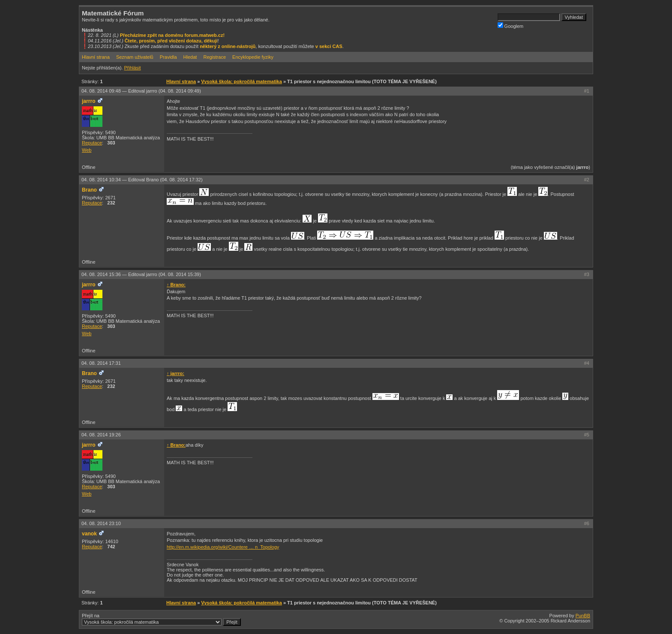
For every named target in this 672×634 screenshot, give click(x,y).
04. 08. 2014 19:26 (101, 435)
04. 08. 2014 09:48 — (141, 91)
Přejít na (161, 619)
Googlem (511, 26)
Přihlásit (132, 68)
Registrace (214, 57)
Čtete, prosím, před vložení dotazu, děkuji (171, 41)
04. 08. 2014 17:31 (101, 363)
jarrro (89, 101)
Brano (89, 190)
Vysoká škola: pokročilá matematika (241, 81)
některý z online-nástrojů (228, 46)
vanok (89, 534)
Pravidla (168, 57)
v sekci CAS (329, 46)
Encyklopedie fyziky (253, 57)
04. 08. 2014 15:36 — (141, 274)
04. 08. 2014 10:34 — (142, 180)
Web (87, 150)
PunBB (583, 616)
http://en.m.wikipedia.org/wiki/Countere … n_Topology (223, 547)
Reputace (92, 143)
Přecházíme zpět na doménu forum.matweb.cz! (172, 35)
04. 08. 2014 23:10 (101, 523)
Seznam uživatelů (135, 57)
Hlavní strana (96, 57)
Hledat (190, 57)
